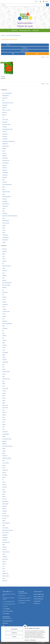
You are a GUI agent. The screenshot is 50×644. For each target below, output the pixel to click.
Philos (4, 494)
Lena (3, 429)
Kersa (4, 410)
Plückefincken (5, 501)
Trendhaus (5, 557)
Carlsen (4, 299)
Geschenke (5, 136)
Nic (3, 480)
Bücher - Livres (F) (6, 110)
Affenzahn (5, 249)
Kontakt (36, 30)
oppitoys (4, 485)
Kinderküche (5, 158)
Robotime (5, 506)
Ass (3, 263)
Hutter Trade (5, 388)
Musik (4, 189)
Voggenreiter (5, 573)
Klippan (4, 415)
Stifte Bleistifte (6, 221)
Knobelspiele (5, 172)
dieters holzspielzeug (7, 324)
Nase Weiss (5, 475)
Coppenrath (5, 304)
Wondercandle (6, 576)
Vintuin (4, 571)
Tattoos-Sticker (6, 223)
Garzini (4, 357)
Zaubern (4, 242)
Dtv (3, 331)
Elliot (3, 333)
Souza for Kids (6, 533)
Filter (8, 45)
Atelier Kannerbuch (7, 266)
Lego (3, 180)
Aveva (4, 273)
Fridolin (4, 348)
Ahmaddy (4, 251)
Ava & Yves (5, 271)
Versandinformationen (8, 621)
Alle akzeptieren (14, 629)
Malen (4, 187)
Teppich (4, 225)
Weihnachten (5, 240)
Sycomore (5, 549)
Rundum (4, 509)
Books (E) (4, 108)
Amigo (4, 254)
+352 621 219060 (9, 611)
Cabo (3, 77)
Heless (4, 384)
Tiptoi (4, 228)
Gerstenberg (5, 362)
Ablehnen (14, 637)
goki (3, 364)
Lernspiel (4, 182)
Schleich (4, 513)
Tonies (4, 230)
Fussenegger (5, 352)
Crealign (4, 309)
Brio (3, 295)
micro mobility (6, 463)
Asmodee (4, 261)
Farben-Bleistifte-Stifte (7, 129)
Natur (4, 194)
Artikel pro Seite (24, 51)
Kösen (4, 417)
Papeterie (4, 199)
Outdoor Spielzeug (7, 197)
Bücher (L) (5, 115)
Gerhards (4, 360)
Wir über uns (37, 603)
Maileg (4, 449)
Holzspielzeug (5, 146)
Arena (4, 256)
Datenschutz (5, 623)
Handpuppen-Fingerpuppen (9, 141)
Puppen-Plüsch (6, 204)
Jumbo (4, 400)
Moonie (4, 465)
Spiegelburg (5, 537)
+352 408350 (7, 609)
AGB (4, 625)
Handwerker (5, 144)
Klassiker (4, 165)
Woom (4, 578)
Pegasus (4, 492)
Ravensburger (5, 504)
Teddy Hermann (6, 552)
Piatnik (4, 497)
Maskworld (5, 456)
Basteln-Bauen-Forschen (8, 103)
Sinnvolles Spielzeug (38, 599)
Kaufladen (5, 156)
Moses (4, 468)
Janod (4, 396)
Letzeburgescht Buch (7, 185)
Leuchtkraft (5, 432)
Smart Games (5, 528)
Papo (3, 489)
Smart (4, 525)
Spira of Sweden (6, 542)
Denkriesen (5, 321)
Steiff (4, 545)
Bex (3, 290)
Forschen (4, 132)
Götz (3, 367)
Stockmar (4, 547)
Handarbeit (5, 139)
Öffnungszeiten (25, 30)
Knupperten (5, 175)
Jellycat (4, 398)
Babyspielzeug (6, 96)
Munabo (4, 473)
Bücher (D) (5, 112)
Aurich (4, 268)
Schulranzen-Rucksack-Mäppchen (10, 216)
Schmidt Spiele (6, 516)
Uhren (4, 233)
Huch (4, 386)
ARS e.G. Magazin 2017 (39, 597)
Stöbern (14, 30)
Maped (4, 451)
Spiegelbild (5, 535)
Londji (4, 436)
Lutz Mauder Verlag (7, 439)
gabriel (4, 355)
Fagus (4, 343)
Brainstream (5, 292)
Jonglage (4, 148)
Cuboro (4, 314)
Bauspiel (4, 280)
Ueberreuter (5, 559)
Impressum (27, 640)
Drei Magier (5, 328)
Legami (4, 424)
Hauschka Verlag (6, 379)
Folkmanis (5, 345)
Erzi (3, 338)
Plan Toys (4, 499)
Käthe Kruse (5, 405)
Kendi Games (5, 408)
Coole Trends (5, 120)
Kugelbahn (5, 177)
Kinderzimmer (5, 163)
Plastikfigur (5, 201)
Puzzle (4, 209)
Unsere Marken (37, 601)
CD (3, 117)
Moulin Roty (5, 470)
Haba (4, 376)
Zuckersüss (5, 581)
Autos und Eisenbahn (7, 93)
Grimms (4, 374)
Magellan (4, 441)
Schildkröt (5, 511)
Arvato (4, 259)
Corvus (4, 307)
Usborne (4, 564)
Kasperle (4, 153)
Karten (4, 151)
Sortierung (24, 48)
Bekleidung (5, 105)
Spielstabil (5, 540)
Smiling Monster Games (8, 530)
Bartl (3, 278)
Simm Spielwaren (6, 523)
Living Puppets (6, 434)
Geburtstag (5, 134)
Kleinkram (5, 170)
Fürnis (4, 350)
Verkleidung (5, 235)
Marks (4, 453)
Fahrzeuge (5, 127)
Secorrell (4, 518)
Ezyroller (4, 340)
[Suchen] (48, 5)
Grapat (4, 369)
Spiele (4, 218)
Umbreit (4, 561)
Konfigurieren (14, 633)
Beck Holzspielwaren (7, 283)
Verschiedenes (6, 237)
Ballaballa (4, 275)
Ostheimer (5, 487)
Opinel (4, 482)
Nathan (4, 477)
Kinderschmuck (6, 160)
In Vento (4, 391)
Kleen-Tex (5, 412)
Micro (4, 461)
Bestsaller (5, 287)
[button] (40, 1)
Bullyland (4, 297)
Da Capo (4, 316)
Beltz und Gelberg (6, 285)
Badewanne (5, 98)
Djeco (4, 326)
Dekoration (5, 122)
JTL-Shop (43, 642)
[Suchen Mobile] (24, 5)
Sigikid (4, 521)
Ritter (4, 211)
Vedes (4, 569)
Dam (3, 319)
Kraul (4, 422)
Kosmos (4, 420)
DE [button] (36, 1)
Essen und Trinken (6, 124)
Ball (3, 100)
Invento (4, 393)
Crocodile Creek (6, 312)
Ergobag (4, 336)
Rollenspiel (5, 213)
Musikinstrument (6, 192)
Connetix (4, 302)
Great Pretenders (6, 372)
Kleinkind (4, 168)
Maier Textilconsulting (7, 446)
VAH (3, 566)
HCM (3, 381)
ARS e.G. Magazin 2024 (39, 594)
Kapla (4, 403)
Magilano (4, 444)
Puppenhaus (5, 206)
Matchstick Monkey (7, 458)
